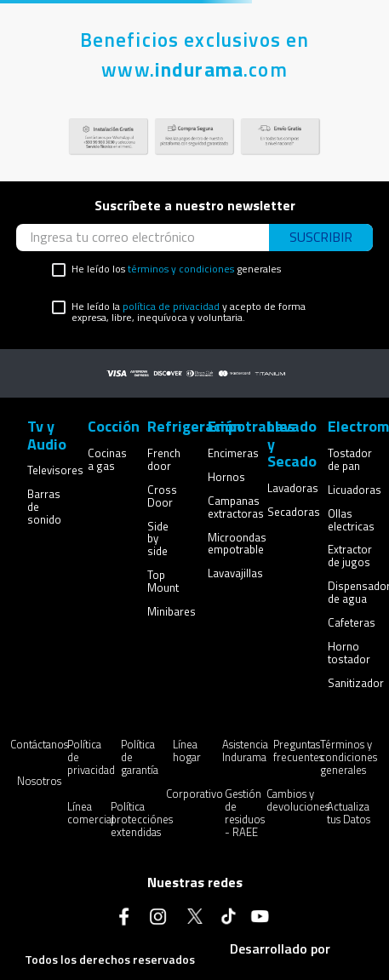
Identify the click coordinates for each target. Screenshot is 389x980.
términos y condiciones (181, 269)
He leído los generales (176, 269)
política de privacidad (171, 306)
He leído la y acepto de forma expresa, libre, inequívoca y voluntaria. (189, 312)
